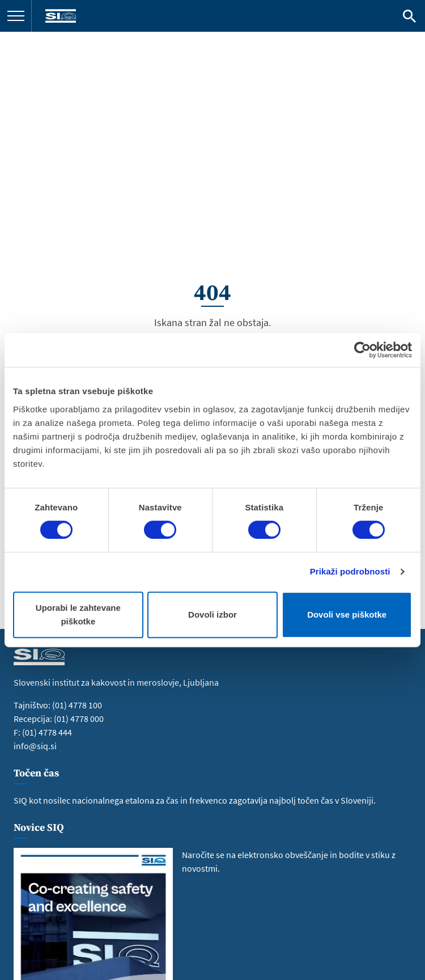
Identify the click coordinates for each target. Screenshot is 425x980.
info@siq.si (35, 746)
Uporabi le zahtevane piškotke (78, 614)
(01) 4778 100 (77, 705)
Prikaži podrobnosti (350, 571)
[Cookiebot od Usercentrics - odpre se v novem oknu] (362, 350)
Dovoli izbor (212, 614)
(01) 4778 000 (79, 719)
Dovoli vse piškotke (347, 614)
